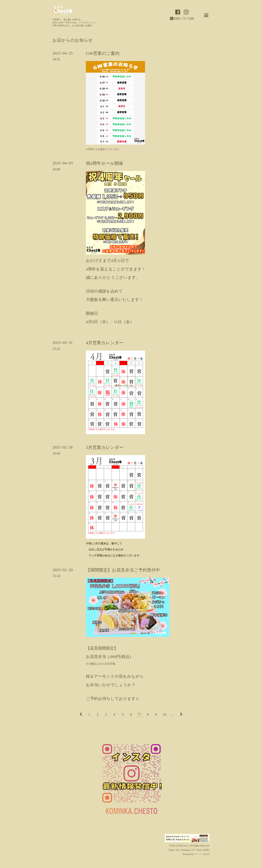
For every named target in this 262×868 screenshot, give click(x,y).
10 (164, 714)
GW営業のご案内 (103, 53)
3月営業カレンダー (105, 447)
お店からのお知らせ (73, 40)
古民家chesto (182, 846)
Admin (206, 854)
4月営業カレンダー (105, 343)
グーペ (198, 854)
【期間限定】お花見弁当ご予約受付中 (123, 570)
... (173, 714)
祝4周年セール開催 (105, 163)
